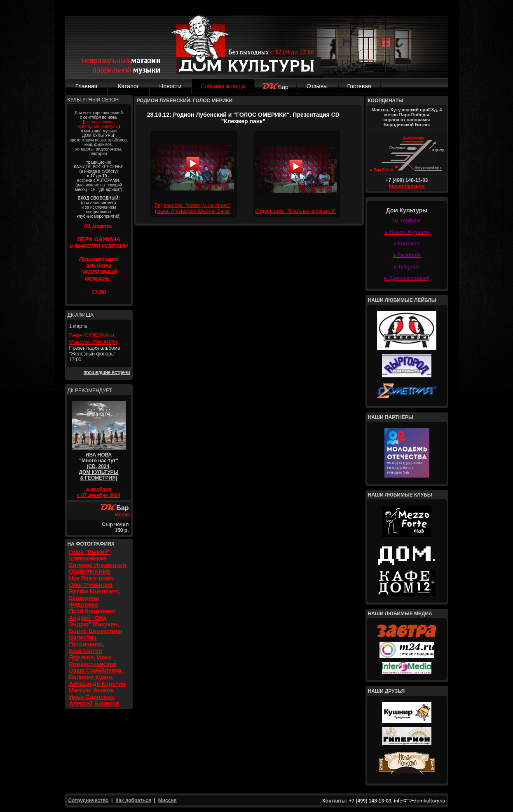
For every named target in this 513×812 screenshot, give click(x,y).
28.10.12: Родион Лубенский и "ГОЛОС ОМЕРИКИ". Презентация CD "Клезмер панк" (243, 118)
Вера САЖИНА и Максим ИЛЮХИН (93, 339)
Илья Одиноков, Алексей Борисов (94, 700)
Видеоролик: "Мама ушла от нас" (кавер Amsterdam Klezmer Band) (193, 208)
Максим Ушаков (92, 690)
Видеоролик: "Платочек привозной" (296, 211)
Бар (275, 87)
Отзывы (317, 86)
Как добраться (407, 186)
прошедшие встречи (107, 372)
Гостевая (359, 86)
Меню (122, 515)
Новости (170, 86)
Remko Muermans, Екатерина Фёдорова (95, 598)
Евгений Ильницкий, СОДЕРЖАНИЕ (98, 568)
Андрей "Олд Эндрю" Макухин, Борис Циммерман (96, 624)
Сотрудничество (89, 800)
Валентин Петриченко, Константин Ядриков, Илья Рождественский (93, 651)
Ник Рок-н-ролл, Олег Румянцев (92, 581)
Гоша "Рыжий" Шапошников (90, 555)
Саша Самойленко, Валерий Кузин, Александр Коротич (97, 677)
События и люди (223, 86)
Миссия (167, 800)
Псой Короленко (93, 611)
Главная (86, 86)
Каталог (128, 86)
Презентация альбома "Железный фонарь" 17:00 (95, 354)
